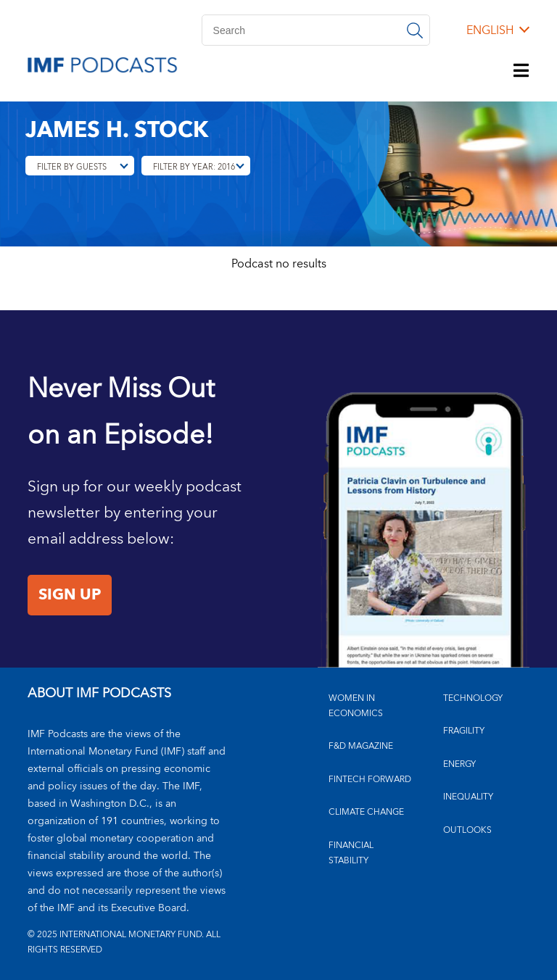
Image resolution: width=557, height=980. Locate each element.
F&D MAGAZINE (361, 746)
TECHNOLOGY (473, 698)
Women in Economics (356, 706)
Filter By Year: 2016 (194, 167)
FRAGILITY (464, 731)
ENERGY (459, 764)
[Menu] (521, 72)
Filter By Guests (72, 167)
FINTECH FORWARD (370, 780)
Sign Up (70, 595)
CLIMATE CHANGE (366, 812)
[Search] (316, 30)
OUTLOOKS (467, 830)
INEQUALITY (468, 797)
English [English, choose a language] (490, 30)
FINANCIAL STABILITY (351, 853)
